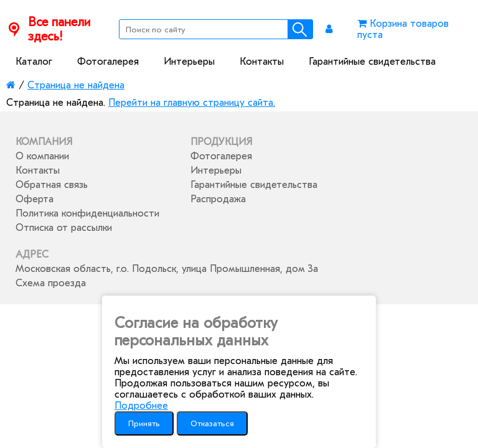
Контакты (262, 62)
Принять (144, 423)
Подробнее (141, 406)
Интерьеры (189, 62)
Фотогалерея (108, 62)
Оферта (35, 199)
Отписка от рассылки (64, 228)
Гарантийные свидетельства (372, 62)
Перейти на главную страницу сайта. (192, 103)
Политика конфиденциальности (87, 213)
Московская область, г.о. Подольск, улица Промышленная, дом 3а (167, 269)
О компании (42, 156)
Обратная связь (52, 185)
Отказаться (212, 423)
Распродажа (218, 199)
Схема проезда (51, 283)
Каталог (34, 62)
